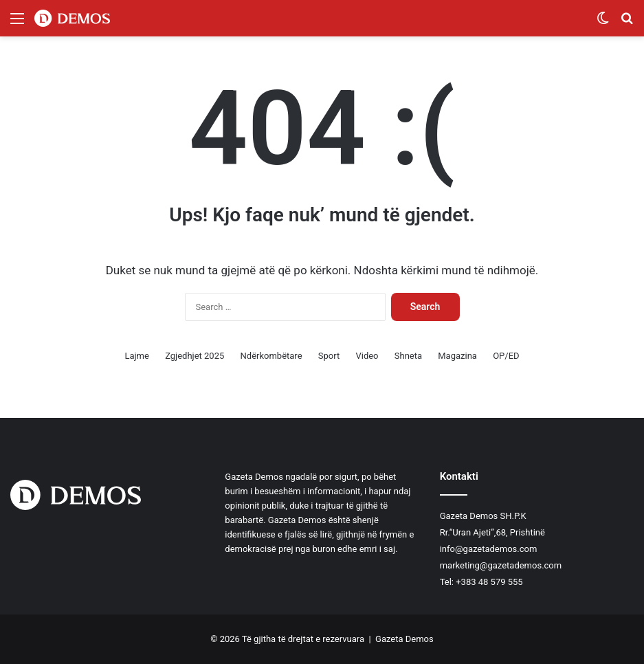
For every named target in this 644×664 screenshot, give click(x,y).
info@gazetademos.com (489, 549)
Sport (329, 356)
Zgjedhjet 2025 (195, 356)
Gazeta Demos (404, 639)
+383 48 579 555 (489, 582)
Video (367, 356)
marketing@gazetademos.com (501, 565)
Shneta (408, 356)
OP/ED (506, 356)
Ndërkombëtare (271, 356)
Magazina (457, 356)
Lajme (136, 356)
